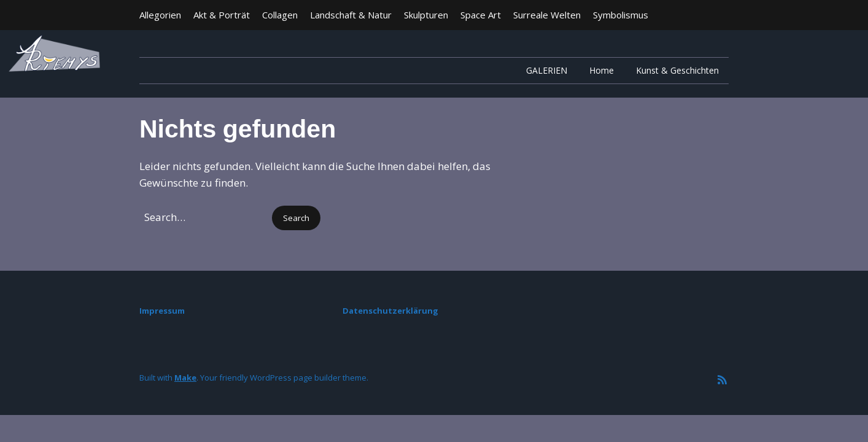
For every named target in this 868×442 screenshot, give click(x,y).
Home (602, 70)
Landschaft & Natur (351, 15)
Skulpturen (426, 15)
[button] (296, 218)
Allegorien (160, 15)
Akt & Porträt (222, 15)
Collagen (280, 15)
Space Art (481, 15)
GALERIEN (547, 70)
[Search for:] (204, 217)
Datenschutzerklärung (390, 311)
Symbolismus (621, 15)
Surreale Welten (547, 15)
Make (185, 378)
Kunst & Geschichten (677, 70)
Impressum (162, 311)
